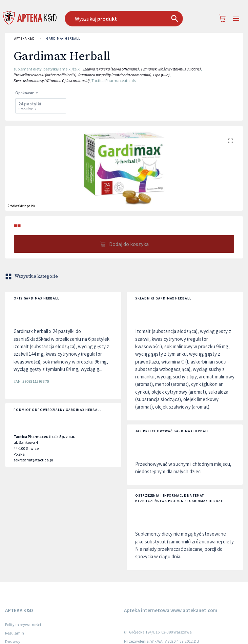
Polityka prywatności (23, 625)
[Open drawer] (236, 19)
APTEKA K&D (24, 39)
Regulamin (15, 633)
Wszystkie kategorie (32, 276)
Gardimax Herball (63, 39)
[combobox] (124, 19)
